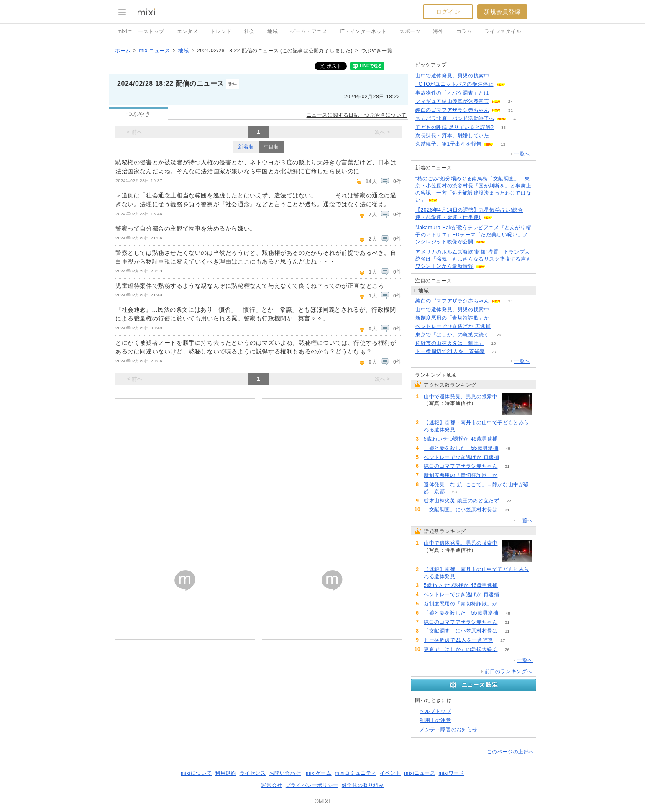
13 (503, 144)
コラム (464, 31)
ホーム (123, 51)
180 (465, 430)
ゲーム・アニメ (309, 31)
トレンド (221, 31)
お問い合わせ (285, 773)
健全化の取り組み (363, 785)
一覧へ (522, 154)
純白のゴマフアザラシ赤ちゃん (452, 110)
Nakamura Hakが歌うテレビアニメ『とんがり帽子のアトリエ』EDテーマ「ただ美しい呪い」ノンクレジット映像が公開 (473, 235)
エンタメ (187, 31)
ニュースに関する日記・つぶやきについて (357, 115)
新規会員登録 (502, 12)
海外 (438, 31)
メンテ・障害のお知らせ (449, 730)
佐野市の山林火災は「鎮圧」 (450, 343)
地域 (273, 31)
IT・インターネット (363, 31)
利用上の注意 (435, 720)
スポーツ (410, 31)
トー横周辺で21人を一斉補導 (450, 351)
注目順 (271, 147)
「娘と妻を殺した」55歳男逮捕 (461, 448)
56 (499, 136)
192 (499, 93)
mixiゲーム (319, 773)
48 (508, 448)
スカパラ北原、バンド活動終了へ (455, 118)
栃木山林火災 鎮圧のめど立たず (461, 501)
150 (515, 84)
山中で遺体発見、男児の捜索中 (452, 76)
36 (503, 127)
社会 (250, 31)
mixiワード (451, 773)
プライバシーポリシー (312, 785)
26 (499, 335)
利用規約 (225, 773)
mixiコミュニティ (356, 773)
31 (511, 110)
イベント (390, 773)
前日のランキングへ (508, 671)
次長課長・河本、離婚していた (452, 136)
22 (509, 501)
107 (500, 327)
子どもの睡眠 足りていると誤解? (455, 127)
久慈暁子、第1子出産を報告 (448, 144)
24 (511, 101)
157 (508, 439)
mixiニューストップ (141, 31)
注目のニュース (433, 281)
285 (499, 76)
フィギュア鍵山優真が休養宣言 (452, 101)
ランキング (428, 375)
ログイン (448, 12)
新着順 (246, 147)
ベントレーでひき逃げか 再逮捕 (453, 326)
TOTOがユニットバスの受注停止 (454, 84)
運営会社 (271, 785)
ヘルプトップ (435, 711)
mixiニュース (154, 51)
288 (499, 310)
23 (454, 492)
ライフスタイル (503, 31)
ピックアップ (431, 65)
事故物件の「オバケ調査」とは (452, 93)
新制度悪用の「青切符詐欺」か (452, 318)
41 (516, 119)
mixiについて (196, 773)
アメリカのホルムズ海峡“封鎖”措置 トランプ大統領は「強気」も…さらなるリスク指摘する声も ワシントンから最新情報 (476, 259)
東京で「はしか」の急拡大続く (452, 335)
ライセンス (253, 773)
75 (499, 318)
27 (494, 352)
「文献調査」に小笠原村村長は (461, 510)
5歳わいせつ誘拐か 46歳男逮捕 (461, 439)
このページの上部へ (511, 752)
